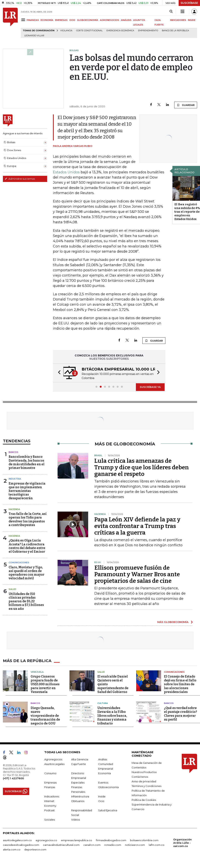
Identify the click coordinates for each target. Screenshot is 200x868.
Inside (102, 796)
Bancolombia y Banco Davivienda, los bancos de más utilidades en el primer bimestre (27, 462)
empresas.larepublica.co (77, 840)
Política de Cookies (144, 800)
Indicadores (52, 796)
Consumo (50, 773)
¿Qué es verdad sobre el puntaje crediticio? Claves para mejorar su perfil (181, 714)
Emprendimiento (148, 31)
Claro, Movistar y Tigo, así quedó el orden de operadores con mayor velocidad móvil (26, 573)
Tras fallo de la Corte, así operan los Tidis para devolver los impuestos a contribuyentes (28, 519)
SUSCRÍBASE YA (150, 387)
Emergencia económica (120, 31)
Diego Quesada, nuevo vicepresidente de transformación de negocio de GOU (45, 716)
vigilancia (66, 31)
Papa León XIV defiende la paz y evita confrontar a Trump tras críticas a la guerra (137, 526)
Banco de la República (175, 31)
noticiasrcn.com (135, 845)
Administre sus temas (20, 179)
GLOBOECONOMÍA (88, 20)
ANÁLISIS (126, 20)
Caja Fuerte (79, 764)
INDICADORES (178, 20)
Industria (15, 479)
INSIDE (192, 20)
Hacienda (14, 509)
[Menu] (24, 20)
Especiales (78, 783)
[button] (58, 373)
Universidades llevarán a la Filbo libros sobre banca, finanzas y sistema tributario (112, 716)
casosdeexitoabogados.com (21, 845)
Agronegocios (53, 759)
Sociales (50, 820)
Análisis (103, 759)
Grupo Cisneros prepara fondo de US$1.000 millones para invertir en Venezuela (45, 684)
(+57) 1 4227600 (13, 778)
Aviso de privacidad (144, 781)
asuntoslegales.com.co (17, 840)
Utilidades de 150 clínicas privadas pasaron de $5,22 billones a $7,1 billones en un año (26, 601)
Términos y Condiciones (146, 786)
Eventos (103, 783)
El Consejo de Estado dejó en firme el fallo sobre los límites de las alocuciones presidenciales (180, 684)
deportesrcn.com (35, 849)
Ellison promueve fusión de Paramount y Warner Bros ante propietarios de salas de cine (137, 574)
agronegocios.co (46, 840)
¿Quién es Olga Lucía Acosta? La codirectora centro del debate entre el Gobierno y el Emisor (27, 546)
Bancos (13, 452)
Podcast (49, 810)
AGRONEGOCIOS (110, 20)
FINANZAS (33, 20)
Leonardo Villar (34, 36)
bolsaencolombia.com (144, 840)
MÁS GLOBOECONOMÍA (173, 622)
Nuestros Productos (144, 772)
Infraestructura (80, 796)
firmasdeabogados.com (111, 840)
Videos (76, 820)
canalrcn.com (92, 845)
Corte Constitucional (89, 31)
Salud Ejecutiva (108, 810)
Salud (12, 589)
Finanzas (50, 787)
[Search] (171, 12)
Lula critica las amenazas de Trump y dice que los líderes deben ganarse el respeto (142, 467)
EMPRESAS (61, 20)
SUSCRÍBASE (189, 3)
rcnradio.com (113, 845)
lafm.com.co (157, 845)
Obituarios (78, 801)
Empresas (50, 783)
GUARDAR (186, 105)
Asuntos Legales (54, 764)
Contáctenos (140, 777)
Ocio (101, 801)
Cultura (103, 703)
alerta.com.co (12, 849)
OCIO (72, 20)
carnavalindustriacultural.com (61, 845)
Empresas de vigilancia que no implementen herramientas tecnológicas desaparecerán (27, 491)
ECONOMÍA (47, 20)
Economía (105, 773)
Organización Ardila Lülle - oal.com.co (182, 843)
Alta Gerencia (80, 759)
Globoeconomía (108, 787)
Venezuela (37, 672)
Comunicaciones (19, 563)
